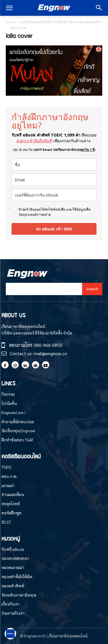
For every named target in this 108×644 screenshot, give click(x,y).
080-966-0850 (48, 345)
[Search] (92, 289)
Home (10, 22)
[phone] (54, 195)
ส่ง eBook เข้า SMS (54, 229)
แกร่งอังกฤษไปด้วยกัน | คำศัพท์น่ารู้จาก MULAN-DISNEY (61, 22)
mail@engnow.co (50, 353)
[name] (54, 165)
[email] (54, 180)
